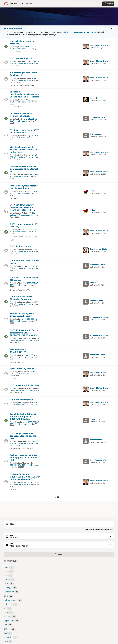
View (12, 535)
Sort (11, 544)
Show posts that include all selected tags (99, 529)
